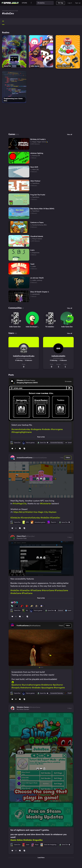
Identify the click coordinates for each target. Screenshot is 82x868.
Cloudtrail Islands (37, 236)
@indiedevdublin (58, 358)
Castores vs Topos (37, 222)
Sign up (78, 3)
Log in (70, 3)
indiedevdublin (58, 356)
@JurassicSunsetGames (40, 458)
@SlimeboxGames (34, 707)
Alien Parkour (35, 181)
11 (16, 699)
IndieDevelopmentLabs (24, 356)
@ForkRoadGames (35, 626)
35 (16, 528)
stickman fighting (37, 153)
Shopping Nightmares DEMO (27, 383)
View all (70, 308)
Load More (41, 858)
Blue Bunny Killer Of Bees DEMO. (42, 209)
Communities (15, 308)
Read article (41, 437)
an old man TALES (37, 278)
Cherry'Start (21, 536)
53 (16, 617)
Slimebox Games (23, 707)
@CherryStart (30, 536)
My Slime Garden (23, 709)
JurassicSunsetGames (25, 458)
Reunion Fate (22, 538)
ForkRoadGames (23, 626)
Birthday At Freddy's (38, 139)
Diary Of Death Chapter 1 (40, 292)
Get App (61, 3)
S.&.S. (33, 250)
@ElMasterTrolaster (29, 380)
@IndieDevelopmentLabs (24, 358)
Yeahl (32, 264)
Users (11, 333)
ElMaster (20, 380)
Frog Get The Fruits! (38, 195)
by (39, 142)
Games (12, 134)
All (3, 21)
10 (16, 851)
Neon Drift (34, 167)
